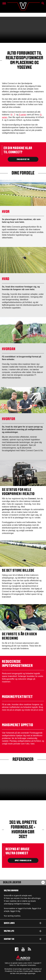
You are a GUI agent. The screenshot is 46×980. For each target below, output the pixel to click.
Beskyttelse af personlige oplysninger (17, 969)
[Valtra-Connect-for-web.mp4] (23, 30)
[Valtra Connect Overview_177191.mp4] (23, 787)
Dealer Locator (12, 883)
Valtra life (23, 931)
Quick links (23, 923)
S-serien (23, 115)
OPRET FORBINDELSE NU (23, 861)
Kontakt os (23, 939)
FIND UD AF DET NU (23, 159)
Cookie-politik (28, 971)
